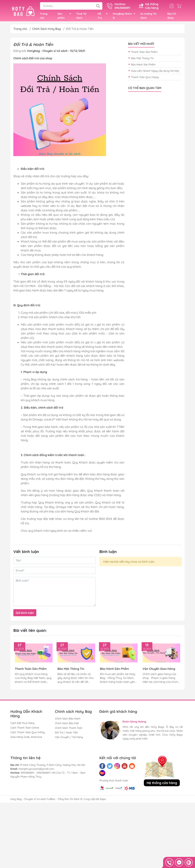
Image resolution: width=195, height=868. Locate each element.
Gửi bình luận (25, 614)
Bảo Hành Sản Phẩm (143, 66)
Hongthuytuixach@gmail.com (36, 770)
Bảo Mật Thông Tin (142, 60)
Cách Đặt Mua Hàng (22, 725)
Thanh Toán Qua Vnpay (145, 79)
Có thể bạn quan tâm (145, 89)
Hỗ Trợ (104, 17)
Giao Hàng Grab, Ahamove (26, 738)
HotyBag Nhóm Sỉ (125, 17)
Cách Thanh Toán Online (25, 729)
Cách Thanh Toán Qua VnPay (28, 734)
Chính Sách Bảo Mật (67, 725)
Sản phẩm (65, 17)
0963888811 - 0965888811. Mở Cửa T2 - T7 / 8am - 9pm (53, 774)
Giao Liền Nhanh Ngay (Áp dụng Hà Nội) (155, 72)
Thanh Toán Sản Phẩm (144, 53)
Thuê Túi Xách (81, 16)
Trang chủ (44, 16)
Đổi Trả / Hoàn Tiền (66, 734)
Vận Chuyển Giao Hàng (159, 670)
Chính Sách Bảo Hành (68, 720)
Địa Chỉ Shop (172, 16)
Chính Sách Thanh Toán (69, 729)
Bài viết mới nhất (141, 45)
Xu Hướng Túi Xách (148, 16)
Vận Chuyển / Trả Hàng (69, 739)
